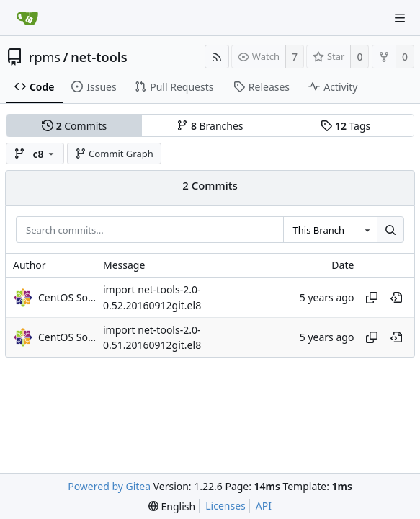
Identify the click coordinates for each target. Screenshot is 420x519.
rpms (45, 57)
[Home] (27, 18)
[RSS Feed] (217, 57)
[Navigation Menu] (400, 18)
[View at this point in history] (396, 298)
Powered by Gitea (109, 486)
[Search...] (390, 230)
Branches (210, 126)
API (264, 506)
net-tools (99, 57)
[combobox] (330, 230)
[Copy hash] (372, 298)
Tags (345, 126)
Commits (74, 126)
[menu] (172, 506)
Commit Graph (114, 154)
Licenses (225, 506)
